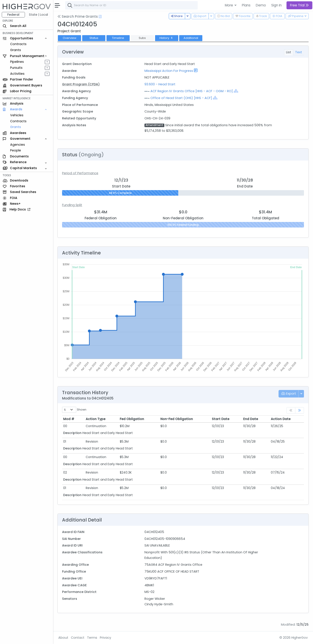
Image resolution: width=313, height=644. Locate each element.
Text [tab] (299, 52)
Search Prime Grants (78, 16)
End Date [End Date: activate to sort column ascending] (251, 419)
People (16, 150)
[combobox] (131, 5)
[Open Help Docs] (100, 17)
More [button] (229, 5)
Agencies (18, 145)
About (63, 638)
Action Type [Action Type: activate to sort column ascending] (96, 419)
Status (94, 38)
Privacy (105, 638)
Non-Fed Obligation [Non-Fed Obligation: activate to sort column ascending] (177, 419)
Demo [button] (261, 5)
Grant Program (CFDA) (81, 84)
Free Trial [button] (299, 5)
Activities (17, 74)
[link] (300, 410)
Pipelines (17, 62)
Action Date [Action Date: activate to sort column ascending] (281, 419)
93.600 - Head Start (160, 84)
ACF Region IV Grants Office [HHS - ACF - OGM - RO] (192, 91)
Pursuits (16, 68)
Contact (78, 638)
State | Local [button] (38, 15)
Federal (13, 15)
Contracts (18, 44)
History (166, 38)
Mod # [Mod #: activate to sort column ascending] (69, 419)
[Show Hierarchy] (236, 91)
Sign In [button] (276, 5)
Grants (16, 50)
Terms (92, 638)
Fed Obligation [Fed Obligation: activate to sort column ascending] (132, 419)
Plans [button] (246, 5)
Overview (70, 38)
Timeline (118, 38)
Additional (191, 38)
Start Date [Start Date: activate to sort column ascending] (221, 419)
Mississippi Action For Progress (169, 71)
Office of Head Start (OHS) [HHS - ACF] (181, 98)
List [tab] (289, 52)
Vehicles (17, 115)
